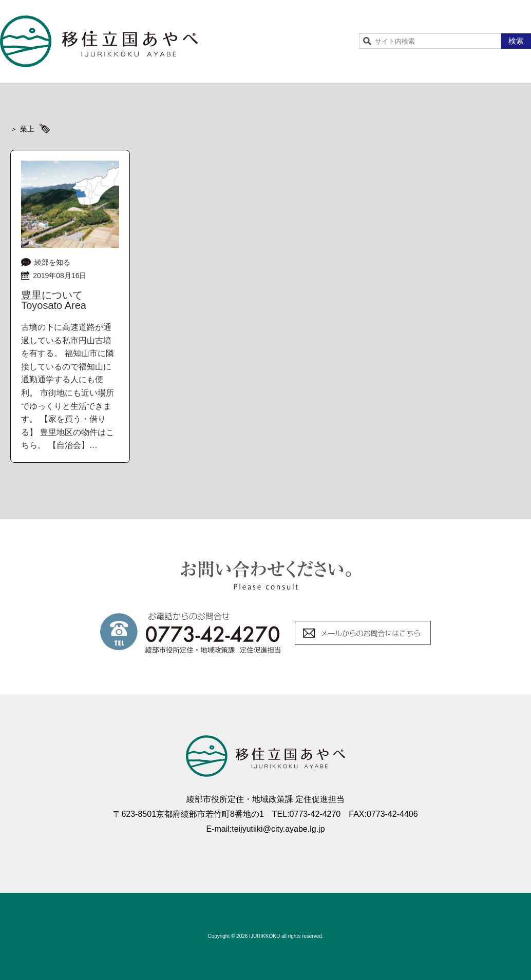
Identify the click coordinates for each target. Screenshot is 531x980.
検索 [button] (516, 41)
